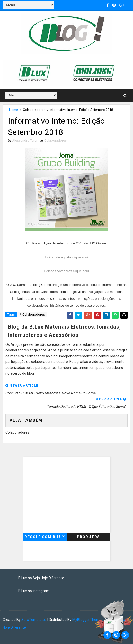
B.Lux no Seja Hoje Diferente (41, 578)
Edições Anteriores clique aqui (66, 271)
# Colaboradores (32, 315)
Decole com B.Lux (45, 537)
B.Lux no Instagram (34, 591)
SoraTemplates (34, 620)
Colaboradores (34, 110)
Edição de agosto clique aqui (66, 257)
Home (14, 110)
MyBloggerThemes (88, 620)
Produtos (88, 537)
